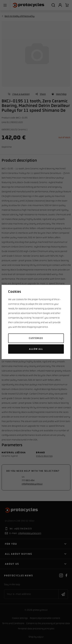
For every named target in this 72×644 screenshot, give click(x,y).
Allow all (36, 349)
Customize (36, 338)
